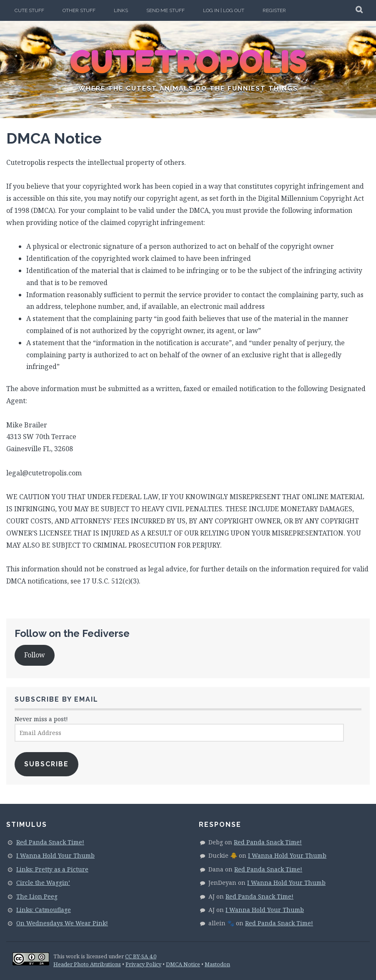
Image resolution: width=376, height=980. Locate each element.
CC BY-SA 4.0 (141, 956)
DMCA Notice (183, 964)
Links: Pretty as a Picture (52, 869)
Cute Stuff (29, 10)
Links (121, 10)
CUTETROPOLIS (188, 63)
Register (274, 10)
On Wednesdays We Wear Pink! (62, 923)
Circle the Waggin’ (43, 883)
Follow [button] (35, 655)
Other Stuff (79, 10)
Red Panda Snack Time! (50, 842)
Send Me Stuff (165, 10)
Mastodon (217, 964)
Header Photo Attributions (87, 964)
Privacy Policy (143, 964)
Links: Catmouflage (44, 910)
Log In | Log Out (224, 10)
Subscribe (46, 764)
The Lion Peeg (37, 896)
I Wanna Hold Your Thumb (55, 855)
